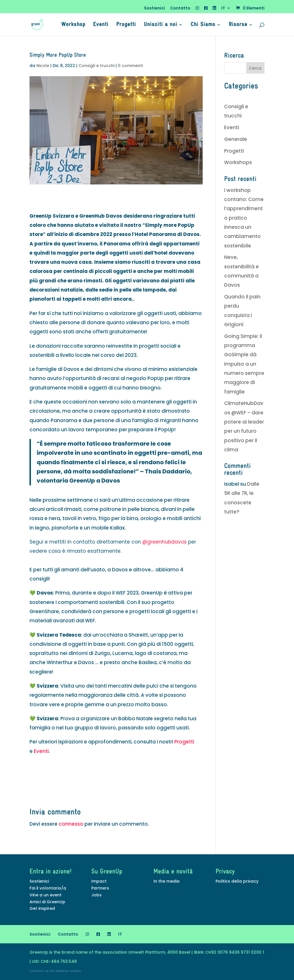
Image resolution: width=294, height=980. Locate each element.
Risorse (238, 25)
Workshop (73, 25)
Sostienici (154, 8)
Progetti (126, 25)
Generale (236, 139)
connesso (71, 824)
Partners (100, 888)
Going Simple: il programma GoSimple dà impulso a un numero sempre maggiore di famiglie (244, 364)
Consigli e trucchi (96, 66)
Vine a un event (46, 895)
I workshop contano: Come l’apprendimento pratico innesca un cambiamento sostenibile (244, 218)
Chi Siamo (203, 25)
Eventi (101, 25)
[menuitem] (226, 10)
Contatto (180, 8)
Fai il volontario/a (48, 888)
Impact (99, 881)
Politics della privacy (237, 881)
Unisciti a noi (160, 25)
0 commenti (130, 66)
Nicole (43, 66)
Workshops (238, 162)
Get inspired (42, 908)
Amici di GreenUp (47, 902)
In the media (166, 881)
